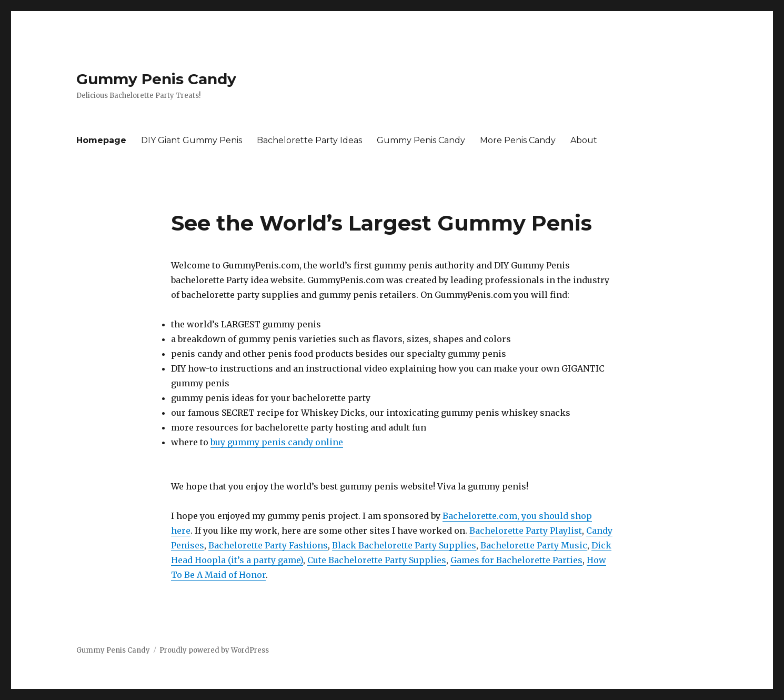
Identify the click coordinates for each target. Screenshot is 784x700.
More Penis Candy (518, 140)
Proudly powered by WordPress (214, 650)
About (584, 140)
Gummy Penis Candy (156, 79)
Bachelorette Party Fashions (268, 545)
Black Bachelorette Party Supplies (404, 545)
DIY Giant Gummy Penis (192, 140)
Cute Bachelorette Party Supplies (377, 560)
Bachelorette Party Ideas (309, 140)
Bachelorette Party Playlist (526, 531)
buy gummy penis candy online (277, 442)
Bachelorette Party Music (534, 545)
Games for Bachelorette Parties (516, 560)
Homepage (101, 140)
